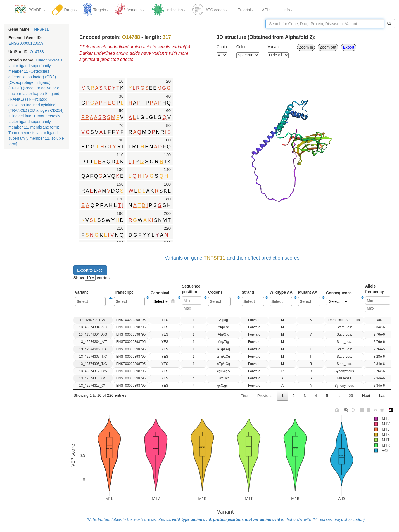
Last (383, 396)
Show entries (92, 278)
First (244, 396)
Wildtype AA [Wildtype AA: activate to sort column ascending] (281, 298)
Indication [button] (176, 10)
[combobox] (90, 301)
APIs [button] (268, 10)
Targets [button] (100, 10)
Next (366, 396)
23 (351, 396)
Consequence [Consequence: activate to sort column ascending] (343, 298)
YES (173, 301)
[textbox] (91, 301)
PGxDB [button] (37, 10)
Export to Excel (90, 270)
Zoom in (306, 47)
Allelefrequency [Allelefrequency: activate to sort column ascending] (378, 298)
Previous (265, 396)
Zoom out (328, 47)
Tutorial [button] (245, 10)
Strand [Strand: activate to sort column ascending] (253, 298)
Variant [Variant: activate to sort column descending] (92, 298)
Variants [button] (136, 10)
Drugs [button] (71, 10)
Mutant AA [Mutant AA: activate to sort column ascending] (309, 298)
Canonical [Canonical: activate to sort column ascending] (163, 298)
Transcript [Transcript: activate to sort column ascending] (130, 298)
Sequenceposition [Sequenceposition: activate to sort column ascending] (192, 298)
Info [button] (288, 10)
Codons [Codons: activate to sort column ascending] (222, 298)
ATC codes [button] (217, 10)
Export (348, 47)
